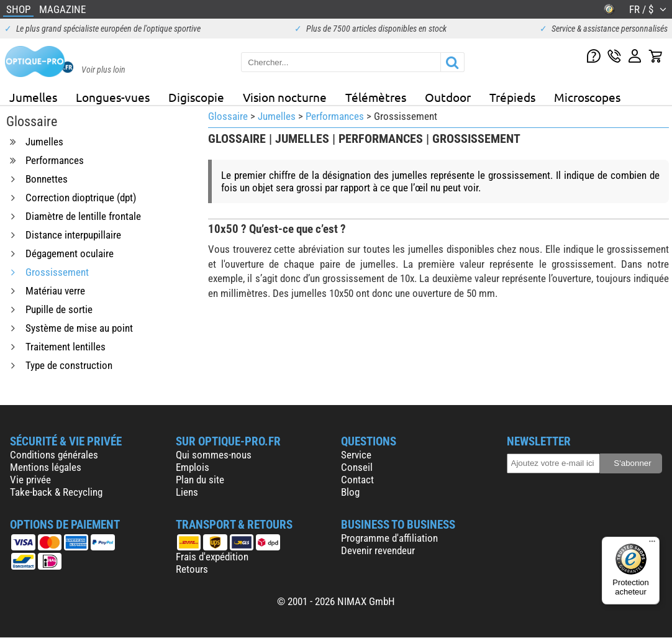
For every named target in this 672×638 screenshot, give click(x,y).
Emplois (193, 467)
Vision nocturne (285, 97)
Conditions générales (54, 455)
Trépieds (512, 97)
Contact (357, 480)
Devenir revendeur (378, 550)
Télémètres (376, 97)
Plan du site (200, 480)
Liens (187, 492)
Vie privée (30, 480)
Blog (350, 492)
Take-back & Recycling (56, 492)
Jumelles (33, 97)
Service (356, 455)
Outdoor (448, 97)
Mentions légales (46, 467)
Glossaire (228, 116)
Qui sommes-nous (214, 455)
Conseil (357, 467)
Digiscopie (196, 97)
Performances (335, 116)
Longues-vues (113, 97)
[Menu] (652, 544)
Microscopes (587, 97)
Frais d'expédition (212, 557)
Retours (192, 569)
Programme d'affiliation (389, 538)
